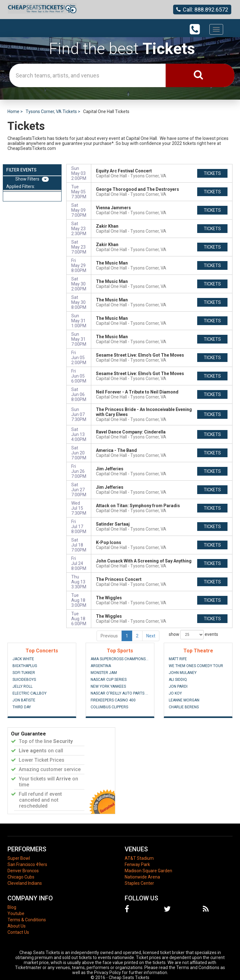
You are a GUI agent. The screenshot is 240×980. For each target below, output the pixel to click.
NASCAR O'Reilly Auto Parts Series (120, 693)
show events (193, 635)
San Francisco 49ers (27, 864)
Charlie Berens (184, 707)
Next (151, 636)
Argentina (101, 666)
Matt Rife (178, 659)
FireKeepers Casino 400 (113, 700)
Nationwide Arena (142, 877)
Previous (109, 636)
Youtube (16, 913)
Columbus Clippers (109, 707)
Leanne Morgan (184, 700)
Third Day (22, 707)
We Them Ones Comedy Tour (196, 666)
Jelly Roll (22, 686)
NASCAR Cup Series (109, 680)
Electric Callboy (30, 693)
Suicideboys (24, 680)
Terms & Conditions (27, 920)
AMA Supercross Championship (120, 659)
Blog (12, 907)
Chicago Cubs (21, 877)
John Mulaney (183, 673)
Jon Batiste (24, 700)
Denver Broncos (23, 871)
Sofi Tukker (24, 673)
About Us (17, 926)
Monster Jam (104, 673)
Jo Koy (175, 693)
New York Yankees (108, 686)
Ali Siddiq (178, 680)
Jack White (23, 659)
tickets (212, 173)
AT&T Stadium (139, 858)
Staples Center (139, 883)
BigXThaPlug (25, 666)
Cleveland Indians (25, 883)
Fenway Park (137, 864)
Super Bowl (19, 858)
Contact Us (18, 932)
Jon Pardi (178, 686)
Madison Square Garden (148, 871)
